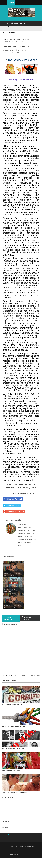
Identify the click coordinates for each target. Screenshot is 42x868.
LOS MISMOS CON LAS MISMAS (14, 748)
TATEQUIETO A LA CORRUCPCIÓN (15, 792)
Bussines (7, 821)
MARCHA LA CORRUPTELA (12, 704)
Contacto (14, 855)
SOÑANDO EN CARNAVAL (12, 770)
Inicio (11, 2)
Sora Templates (20, 847)
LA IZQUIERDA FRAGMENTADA (13, 726)
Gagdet (6, 827)
